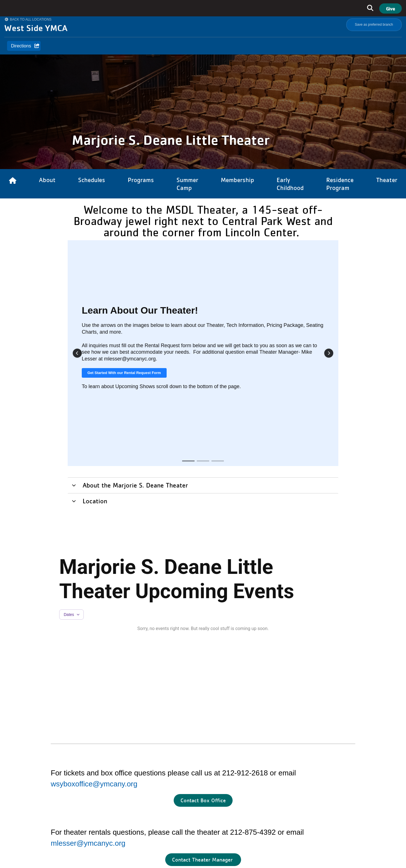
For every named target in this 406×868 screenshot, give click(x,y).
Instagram (258, 818)
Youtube (272, 818)
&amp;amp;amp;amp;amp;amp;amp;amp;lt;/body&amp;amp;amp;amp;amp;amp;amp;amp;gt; (290, 771)
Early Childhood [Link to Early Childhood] (290, 184)
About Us (142, 748)
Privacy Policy (300, 854)
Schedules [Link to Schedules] (92, 180)
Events (139, 794)
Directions (21, 46)
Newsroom (143, 782)
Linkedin (292, 818)
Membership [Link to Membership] (237, 180)
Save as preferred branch (374, 25)
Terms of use (328, 854)
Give (390, 8)
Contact (140, 805)
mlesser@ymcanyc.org (88, 624)
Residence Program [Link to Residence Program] (340, 184)
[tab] (203, 266)
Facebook (240, 818)
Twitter (309, 818)
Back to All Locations (31, 19)
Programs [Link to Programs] (141, 180)
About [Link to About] (47, 180)
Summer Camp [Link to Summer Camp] (187, 184)
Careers (141, 771)
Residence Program (152, 759)
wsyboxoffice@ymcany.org (94, 565)
